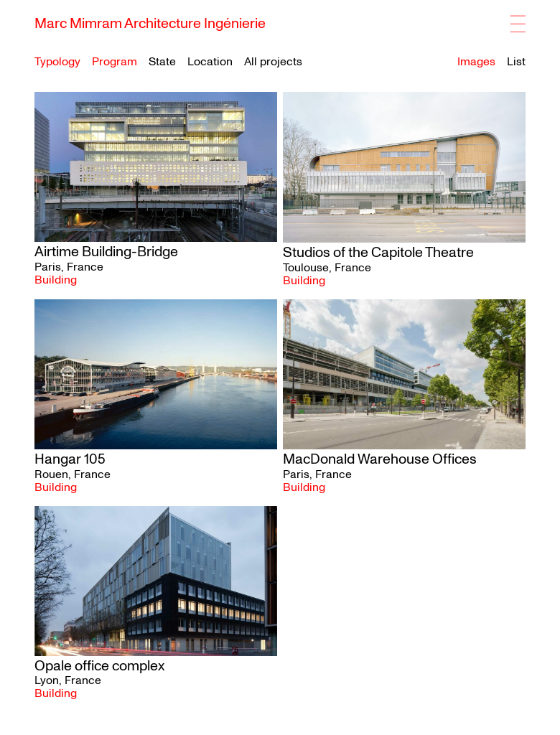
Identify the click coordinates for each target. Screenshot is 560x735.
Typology (57, 62)
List (516, 62)
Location (210, 62)
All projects (273, 62)
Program (115, 62)
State (162, 62)
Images (476, 62)
